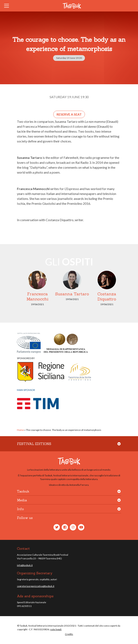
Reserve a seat (69, 114)
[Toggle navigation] (8, 6)
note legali (56, 629)
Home (20, 430)
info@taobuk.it (25, 565)
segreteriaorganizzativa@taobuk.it (36, 586)
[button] (119, 446)
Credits (69, 634)
